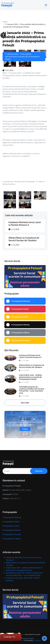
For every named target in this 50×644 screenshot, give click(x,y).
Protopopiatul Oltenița (12, 530)
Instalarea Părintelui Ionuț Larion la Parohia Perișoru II (25, 224)
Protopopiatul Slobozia (12, 517)
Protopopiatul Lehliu (11, 526)
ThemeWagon (37, 640)
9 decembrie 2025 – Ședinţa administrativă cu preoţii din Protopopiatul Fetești (30, 377)
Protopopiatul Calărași (12, 539)
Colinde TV (9, 637)
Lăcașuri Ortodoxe (28, 638)
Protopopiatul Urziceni (12, 534)
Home (5, 22)
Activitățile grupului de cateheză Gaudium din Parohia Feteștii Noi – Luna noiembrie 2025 (32, 390)
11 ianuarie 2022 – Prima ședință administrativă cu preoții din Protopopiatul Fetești (24, 39)
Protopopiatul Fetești (11, 522)
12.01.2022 (8, 70)
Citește (25, 429)
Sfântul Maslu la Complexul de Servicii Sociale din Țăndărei (24, 239)
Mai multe (25, 403)
